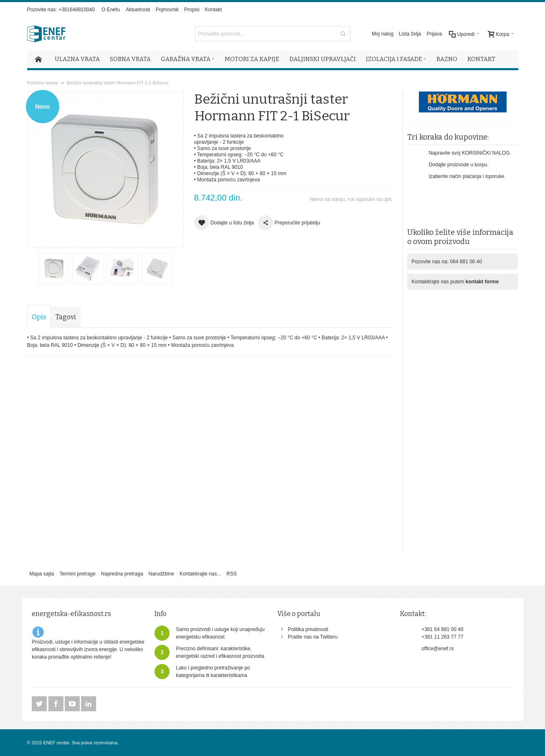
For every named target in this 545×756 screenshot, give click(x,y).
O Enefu (111, 10)
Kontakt (214, 10)
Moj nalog (383, 34)
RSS (232, 574)
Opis (39, 317)
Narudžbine (161, 574)
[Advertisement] (463, 420)
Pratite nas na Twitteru (313, 637)
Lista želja (410, 34)
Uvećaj (105, 169)
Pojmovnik (167, 10)
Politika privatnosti (308, 629)
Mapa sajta (42, 574)
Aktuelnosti (138, 10)
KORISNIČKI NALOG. (487, 153)
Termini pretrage (77, 574)
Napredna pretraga (122, 574)
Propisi (192, 10)
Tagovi (66, 317)
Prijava (434, 34)
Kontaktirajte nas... (200, 574)
